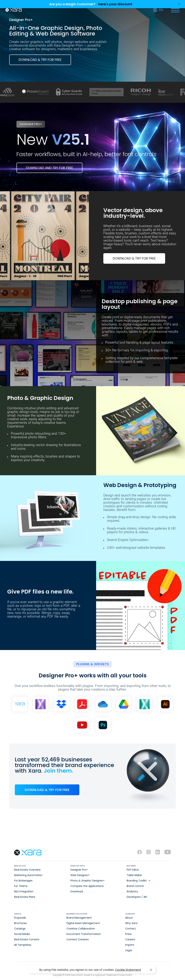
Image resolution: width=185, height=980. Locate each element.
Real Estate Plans (25, 897)
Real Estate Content (27, 939)
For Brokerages (23, 881)
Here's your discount (115, 4)
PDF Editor (133, 870)
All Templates (23, 945)
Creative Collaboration (81, 929)
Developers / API (137, 897)
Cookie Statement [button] (128, 970)
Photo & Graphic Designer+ (88, 881)
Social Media (22, 934)
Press (128, 934)
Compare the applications (87, 886)
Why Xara (131, 923)
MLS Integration (24, 891)
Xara (14, 10)
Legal (128, 950)
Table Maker (134, 875)
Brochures (20, 923)
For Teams (21, 886)
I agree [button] (151, 970)
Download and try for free (49, 168)
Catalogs (20, 929)
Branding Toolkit (137, 881)
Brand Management (79, 918)
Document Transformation (84, 934)
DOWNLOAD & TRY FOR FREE (40, 60)
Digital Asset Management (83, 923)
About (129, 918)
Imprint (130, 945)
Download (77, 891)
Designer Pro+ (79, 870)
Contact (131, 929)
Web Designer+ (80, 875)
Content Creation (78, 939)
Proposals (20, 918)
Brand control (135, 886)
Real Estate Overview (27, 870)
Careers (130, 939)
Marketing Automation (28, 875)
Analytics (132, 891)
